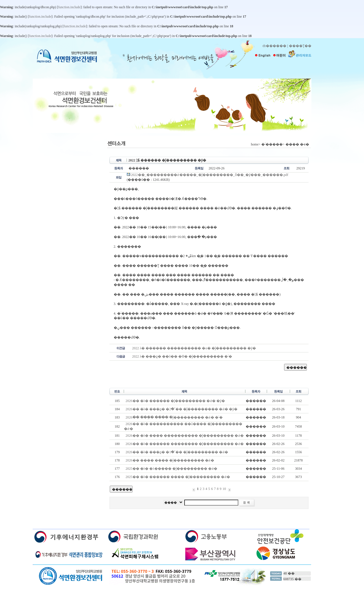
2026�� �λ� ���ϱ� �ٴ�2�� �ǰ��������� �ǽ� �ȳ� (182, 409)
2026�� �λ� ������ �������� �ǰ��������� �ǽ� (185, 444)
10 (224, 489)
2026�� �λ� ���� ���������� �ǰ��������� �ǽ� (185, 436)
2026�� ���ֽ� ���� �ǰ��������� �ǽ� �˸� (174, 417)
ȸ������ (274, 46)
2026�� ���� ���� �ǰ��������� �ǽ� (170, 460)
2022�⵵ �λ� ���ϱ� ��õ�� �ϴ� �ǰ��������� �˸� (182, 356)
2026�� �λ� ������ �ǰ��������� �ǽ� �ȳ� (175, 401)
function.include (69, 7)
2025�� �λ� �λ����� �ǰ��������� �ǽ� (172, 469)
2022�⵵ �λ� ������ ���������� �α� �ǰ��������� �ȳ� (194, 348)
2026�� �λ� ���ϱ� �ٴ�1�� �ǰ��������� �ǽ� (177, 452)
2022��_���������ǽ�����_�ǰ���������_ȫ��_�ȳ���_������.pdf (208, 175)
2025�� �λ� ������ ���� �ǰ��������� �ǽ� (178, 477)
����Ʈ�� (300, 46)
